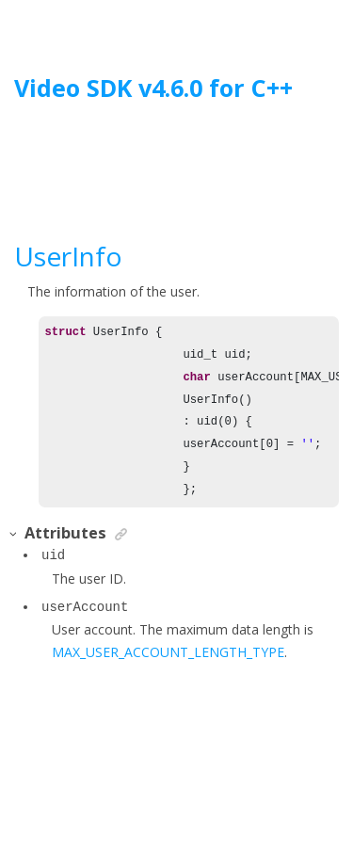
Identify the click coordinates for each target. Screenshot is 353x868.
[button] (14, 534)
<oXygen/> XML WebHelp (219, 805)
